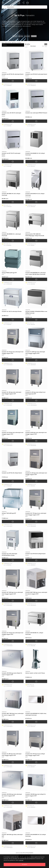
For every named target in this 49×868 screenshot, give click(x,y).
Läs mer (21, 860)
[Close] (24, 865)
